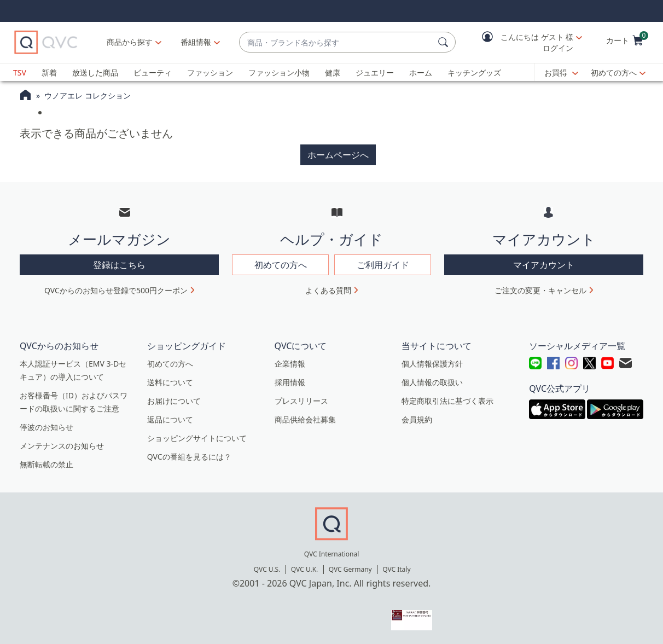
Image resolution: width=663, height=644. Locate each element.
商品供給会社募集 (305, 419)
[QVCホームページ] (25, 96)
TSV (20, 72)
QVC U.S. (267, 569)
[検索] (445, 42)
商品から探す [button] (130, 42)
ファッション (210, 72)
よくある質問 (328, 290)
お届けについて (174, 401)
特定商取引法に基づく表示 (447, 401)
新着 (49, 72)
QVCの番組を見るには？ (189, 457)
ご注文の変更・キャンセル (540, 290)
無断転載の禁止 (46, 464)
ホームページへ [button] (338, 155)
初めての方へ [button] (281, 265)
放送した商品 (95, 72)
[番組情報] (196, 42)
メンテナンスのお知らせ (62, 446)
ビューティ (153, 72)
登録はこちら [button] (119, 265)
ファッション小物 (279, 72)
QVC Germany (350, 569)
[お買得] (561, 73)
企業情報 (290, 364)
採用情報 (290, 382)
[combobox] (336, 42)
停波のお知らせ (46, 427)
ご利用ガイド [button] (383, 265)
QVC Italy (396, 569)
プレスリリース (301, 401)
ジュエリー (375, 72)
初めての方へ (614, 72)
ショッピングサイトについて (197, 438)
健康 (333, 72)
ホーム (421, 72)
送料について (170, 382)
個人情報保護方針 (432, 364)
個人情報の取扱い (432, 382)
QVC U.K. (304, 569)
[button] (524, 42)
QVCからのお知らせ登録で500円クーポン (116, 290)
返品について (170, 419)
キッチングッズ (474, 72)
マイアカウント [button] (544, 265)
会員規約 (417, 419)
